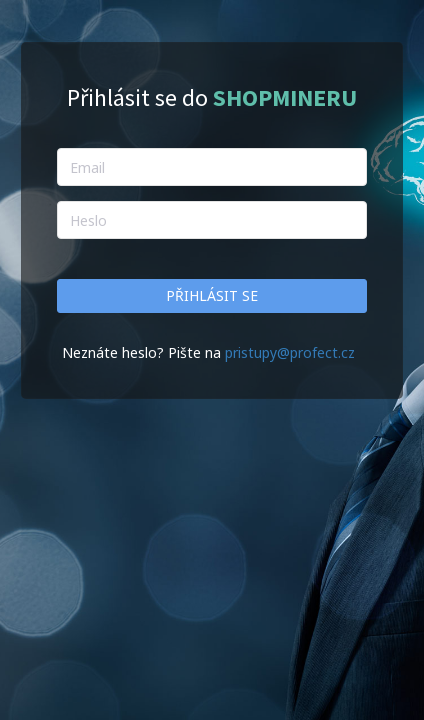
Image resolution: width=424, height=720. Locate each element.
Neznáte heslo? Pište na (143, 352)
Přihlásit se (212, 295)
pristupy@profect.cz (290, 352)
